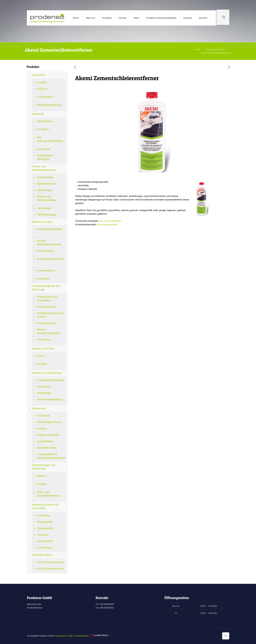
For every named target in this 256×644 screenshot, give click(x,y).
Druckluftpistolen (47, 323)
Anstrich (42, 429)
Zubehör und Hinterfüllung (47, 373)
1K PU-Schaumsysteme (50, 562)
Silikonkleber (45, 121)
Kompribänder (45, 251)
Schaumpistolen (46, 307)
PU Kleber (43, 129)
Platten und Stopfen (48, 435)
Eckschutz (43, 535)
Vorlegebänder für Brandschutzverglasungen (51, 456)
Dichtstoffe (38, 75)
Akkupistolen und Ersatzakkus (47, 299)
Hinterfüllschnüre (47, 448)
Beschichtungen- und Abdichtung (44, 467)
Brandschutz (39, 408)
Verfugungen (44, 208)
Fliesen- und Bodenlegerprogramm (44, 168)
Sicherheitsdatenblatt (107, 225)
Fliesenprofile (45, 522)
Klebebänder (44, 393)
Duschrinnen (44, 548)
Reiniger (42, 364)
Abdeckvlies (44, 387)
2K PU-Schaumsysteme (50, 569)
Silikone (42, 89)
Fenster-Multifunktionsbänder (49, 243)
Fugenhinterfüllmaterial (50, 380)
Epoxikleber (44, 149)
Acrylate (42, 82)
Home (198, 49)
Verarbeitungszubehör (50, 399)
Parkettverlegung (47, 215)
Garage (41, 484)
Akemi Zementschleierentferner (216, 53)
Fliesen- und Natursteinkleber (47, 198)
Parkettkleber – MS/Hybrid (46, 157)
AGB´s (71, 636)
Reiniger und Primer (216, 49)
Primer (41, 356)
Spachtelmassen (47, 184)
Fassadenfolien (46, 271)
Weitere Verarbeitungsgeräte (49, 331)
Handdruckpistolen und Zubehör (50, 315)
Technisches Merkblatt (110, 221)
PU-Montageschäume (49, 422)
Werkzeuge (43, 340)
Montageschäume (42, 555)
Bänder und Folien (42, 222)
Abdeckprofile (45, 541)
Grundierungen (45, 177)
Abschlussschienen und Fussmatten (46, 506)
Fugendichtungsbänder (50, 229)
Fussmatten (44, 515)
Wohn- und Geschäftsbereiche (48, 494)
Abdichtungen (45, 190)
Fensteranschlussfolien (50, 259)
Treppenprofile (45, 528)
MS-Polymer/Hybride (49, 105)
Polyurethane (45, 97)
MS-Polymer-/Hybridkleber (50, 139)
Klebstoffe (38, 114)
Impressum (61, 636)
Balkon (41, 476)
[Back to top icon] (226, 636)
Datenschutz (82, 636)
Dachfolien (43, 279)
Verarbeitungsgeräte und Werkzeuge (46, 288)
